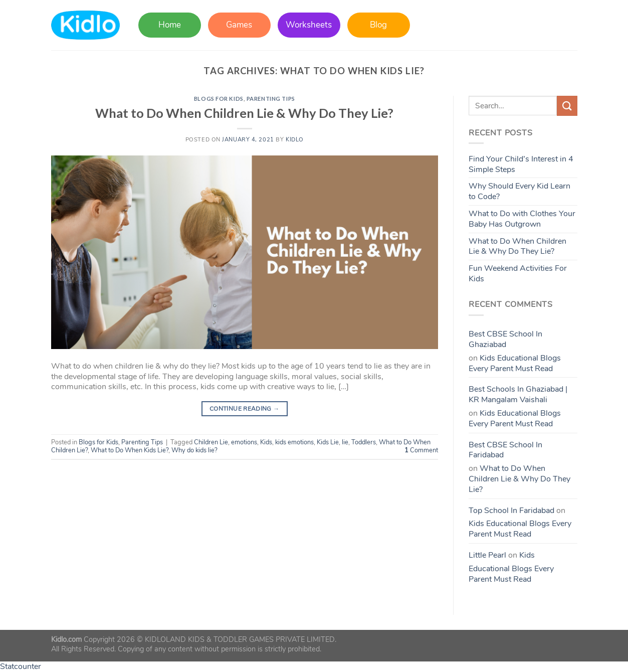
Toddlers (364, 442)
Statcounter (21, 666)
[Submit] (567, 106)
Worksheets (309, 25)
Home (170, 25)
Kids (266, 442)
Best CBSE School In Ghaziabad (505, 339)
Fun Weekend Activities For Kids (518, 274)
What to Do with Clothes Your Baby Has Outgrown (522, 219)
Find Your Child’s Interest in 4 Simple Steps (521, 164)
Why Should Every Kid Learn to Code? (519, 191)
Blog (378, 25)
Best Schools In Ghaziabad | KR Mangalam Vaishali (518, 394)
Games (239, 25)
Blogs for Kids (219, 99)
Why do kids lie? (194, 450)
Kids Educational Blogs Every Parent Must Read (515, 363)
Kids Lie (328, 442)
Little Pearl (487, 555)
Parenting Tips (271, 99)
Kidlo (295, 140)
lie (345, 442)
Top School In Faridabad (511, 511)
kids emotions (294, 442)
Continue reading (245, 409)
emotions (244, 442)
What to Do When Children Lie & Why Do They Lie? (244, 113)
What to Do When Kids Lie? (130, 450)
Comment (421, 450)
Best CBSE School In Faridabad (505, 450)
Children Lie (211, 442)
